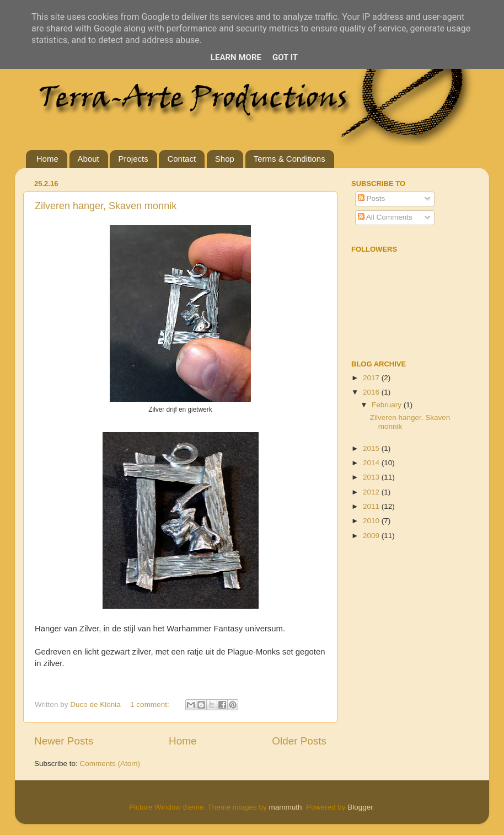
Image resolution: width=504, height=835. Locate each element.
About (89, 159)
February (388, 405)
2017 (372, 378)
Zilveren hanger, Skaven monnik (106, 206)
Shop (225, 159)
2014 (372, 463)
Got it (285, 57)
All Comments (385, 217)
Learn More (236, 57)
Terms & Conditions (289, 159)
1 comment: (151, 704)
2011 (372, 506)
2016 (372, 392)
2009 (372, 536)
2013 (372, 477)
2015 (372, 448)
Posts (372, 198)
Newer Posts (64, 741)
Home (47, 159)
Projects (133, 159)
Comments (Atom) (110, 764)
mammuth (286, 807)
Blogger (360, 807)
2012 (372, 492)
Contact (181, 159)
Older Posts (299, 741)
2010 (372, 521)
